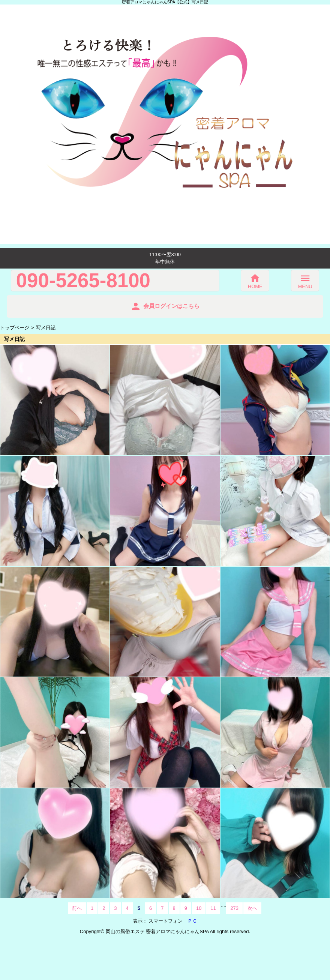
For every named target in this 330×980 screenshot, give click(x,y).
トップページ (15, 328)
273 (234, 908)
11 (213, 908)
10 (199, 908)
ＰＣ (192, 921)
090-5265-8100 (83, 281)
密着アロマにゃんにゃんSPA (177, 931)
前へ (77, 908)
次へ (252, 908)
